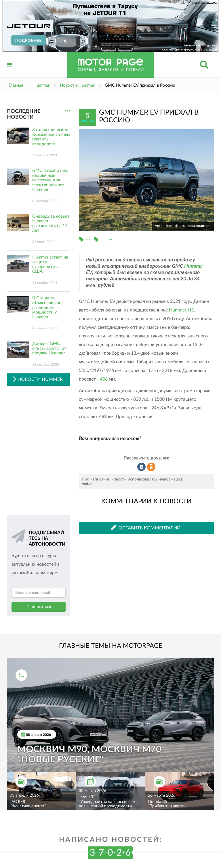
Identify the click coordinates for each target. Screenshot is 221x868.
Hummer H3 (181, 310)
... (67, 111)
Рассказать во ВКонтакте (142, 467)
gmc (88, 239)
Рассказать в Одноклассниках (151, 467)
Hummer (194, 266)
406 (104, 379)
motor (87, 484)
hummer (106, 239)
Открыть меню (10, 71)
